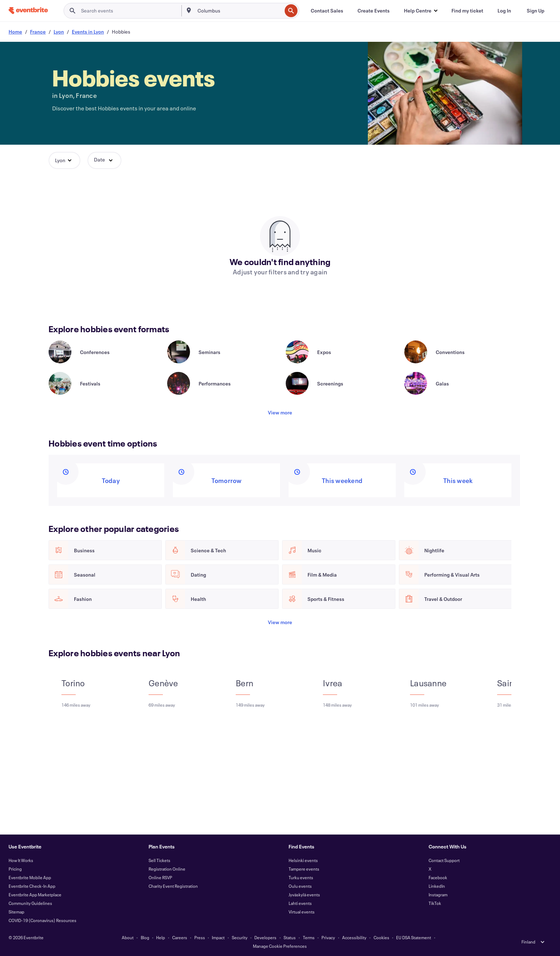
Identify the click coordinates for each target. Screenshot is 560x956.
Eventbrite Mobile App (30, 877)
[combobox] (239, 11)
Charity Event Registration (173, 886)
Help (161, 937)
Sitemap (16, 912)
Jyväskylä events (304, 895)
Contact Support (444, 860)
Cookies (381, 937)
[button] (421, 11)
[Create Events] (374, 11)
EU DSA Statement (414, 937)
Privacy (328, 937)
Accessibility (354, 937)
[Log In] (504, 11)
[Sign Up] (536, 11)
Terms (309, 937)
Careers (180, 937)
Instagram (438, 895)
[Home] (28, 11)
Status (290, 937)
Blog (145, 937)
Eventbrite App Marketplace (35, 895)
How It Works (21, 860)
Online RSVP (160, 877)
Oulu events (300, 886)
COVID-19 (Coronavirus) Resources (42, 920)
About (128, 937)
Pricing (15, 869)
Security (240, 937)
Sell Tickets (159, 860)
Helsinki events (303, 860)
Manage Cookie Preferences (280, 946)
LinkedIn (437, 886)
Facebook (438, 877)
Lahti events (300, 903)
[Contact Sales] (327, 11)
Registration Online (167, 869)
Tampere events (304, 869)
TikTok (435, 903)
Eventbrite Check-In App (32, 886)
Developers (265, 937)
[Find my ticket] (467, 11)
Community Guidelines (30, 903)
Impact (218, 937)
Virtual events (302, 912)
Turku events (301, 877)
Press (200, 937)
